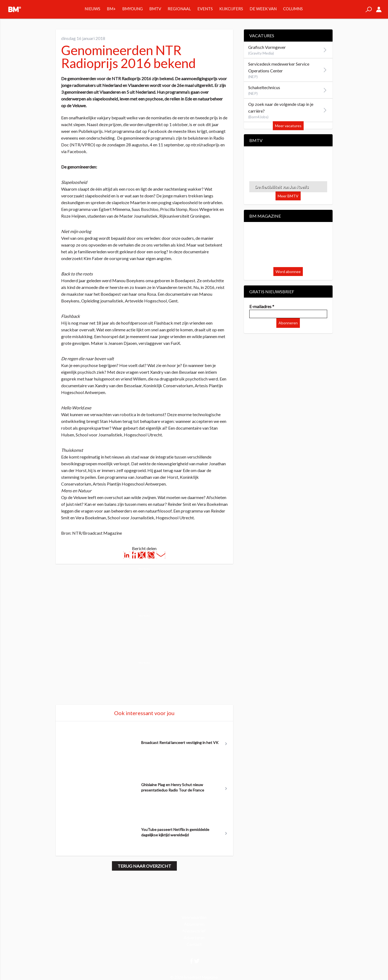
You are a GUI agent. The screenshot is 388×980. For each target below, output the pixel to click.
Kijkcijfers (231, 9)
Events (205, 9)
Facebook (77, 151)
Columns (293, 9)
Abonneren (288, 323)
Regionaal (179, 9)
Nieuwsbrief (194, 931)
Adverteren (194, 937)
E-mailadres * (262, 306)
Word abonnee (288, 272)
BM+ (111, 9)
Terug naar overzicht (144, 866)
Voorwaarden (194, 917)
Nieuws (92, 9)
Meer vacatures (288, 126)
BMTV (155, 9)
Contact (194, 944)
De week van (263, 9)
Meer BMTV (288, 196)
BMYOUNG (132, 9)
